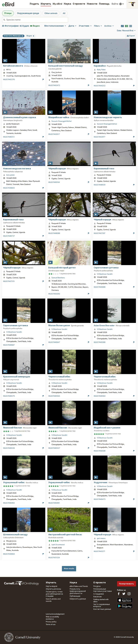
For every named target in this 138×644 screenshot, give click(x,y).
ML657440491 (54, 503)
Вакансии (97, 597)
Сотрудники (99, 594)
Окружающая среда (28, 13)
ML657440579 (9, 396)
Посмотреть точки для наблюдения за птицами (54, 594)
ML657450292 (54, 294)
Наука (67, 4)
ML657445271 (99, 551)
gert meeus (101, 538)
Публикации (75, 596)
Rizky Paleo (101, 70)
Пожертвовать (126, 584)
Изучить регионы (53, 589)
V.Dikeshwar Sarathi (105, 274)
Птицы (8, 13)
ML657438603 (9, 188)
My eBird (57, 4)
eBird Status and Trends (79, 586)
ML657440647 (54, 342)
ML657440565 (54, 396)
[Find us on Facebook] (119, 594)
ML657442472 (54, 85)
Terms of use (51, 624)
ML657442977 (100, 137)
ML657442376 (9, 80)
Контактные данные (102, 609)
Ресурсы (97, 586)
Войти (115, 4)
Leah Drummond (58, 545)
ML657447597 (100, 233)
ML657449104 (54, 182)
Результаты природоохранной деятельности (78, 591)
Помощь (104, 4)
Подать (34, 4)
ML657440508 (100, 451)
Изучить (46, 4)
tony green (10, 175)
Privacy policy (51, 622)
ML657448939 (100, 185)
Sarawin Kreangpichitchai (61, 121)
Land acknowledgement (55, 614)
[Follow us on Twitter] (124, 594)
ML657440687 (9, 345)
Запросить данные (78, 599)
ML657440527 (54, 448)
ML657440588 (100, 342)
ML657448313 (9, 137)
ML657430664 (9, 554)
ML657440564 (100, 396)
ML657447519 (9, 281)
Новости (92, 4)
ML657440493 (9, 503)
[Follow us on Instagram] (129, 594)
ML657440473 (100, 499)
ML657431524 (54, 558)
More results (69, 569)
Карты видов (52, 586)
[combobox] (37, 20)
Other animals (51, 13)
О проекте (79, 4)
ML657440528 (9, 448)
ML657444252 (100, 86)
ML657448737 (9, 236)
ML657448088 (54, 233)
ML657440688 (100, 287)
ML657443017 (54, 134)
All (64, 13)
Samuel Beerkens (58, 278)
